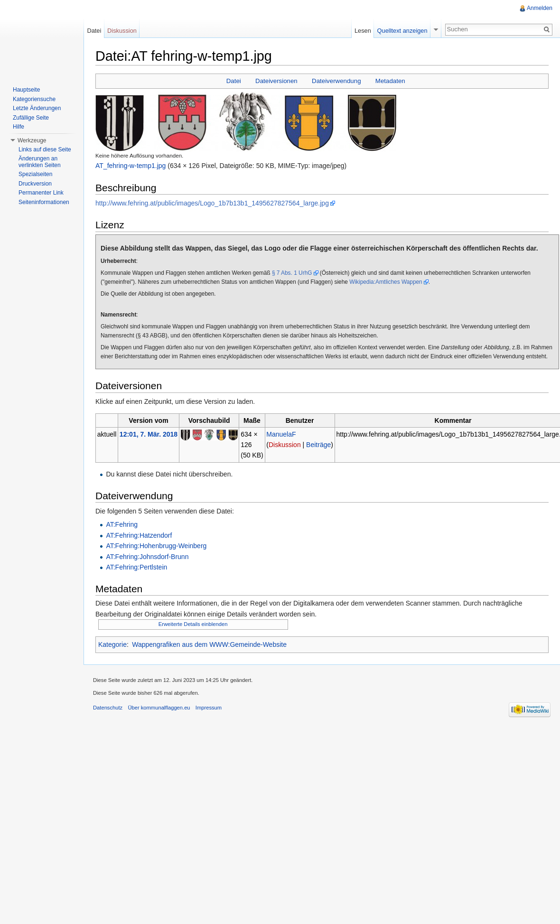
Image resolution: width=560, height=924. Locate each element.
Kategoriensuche (34, 99)
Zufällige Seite (31, 118)
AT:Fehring (122, 524)
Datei (234, 81)
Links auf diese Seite (45, 149)
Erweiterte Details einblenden (193, 624)
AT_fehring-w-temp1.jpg (131, 166)
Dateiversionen (276, 81)
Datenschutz (108, 708)
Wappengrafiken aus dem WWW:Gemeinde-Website (209, 644)
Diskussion (285, 445)
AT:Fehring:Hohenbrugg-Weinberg (156, 546)
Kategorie (112, 644)
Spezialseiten (35, 174)
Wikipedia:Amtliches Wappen (386, 282)
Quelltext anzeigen (402, 31)
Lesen (363, 31)
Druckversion (35, 184)
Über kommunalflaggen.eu (159, 708)
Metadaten (390, 81)
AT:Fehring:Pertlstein (136, 567)
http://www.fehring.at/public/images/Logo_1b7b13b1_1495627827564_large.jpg (212, 203)
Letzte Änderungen (37, 108)
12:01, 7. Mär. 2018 (149, 434)
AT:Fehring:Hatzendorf (139, 535)
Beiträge (318, 445)
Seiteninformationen (44, 202)
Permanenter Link (41, 193)
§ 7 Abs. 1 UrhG (292, 273)
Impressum (209, 708)
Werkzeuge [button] (32, 140)
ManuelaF (281, 434)
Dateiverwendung (336, 81)
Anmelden (540, 8)
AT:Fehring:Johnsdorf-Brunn (147, 557)
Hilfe (19, 127)
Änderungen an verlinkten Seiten (40, 162)
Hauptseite (26, 90)
